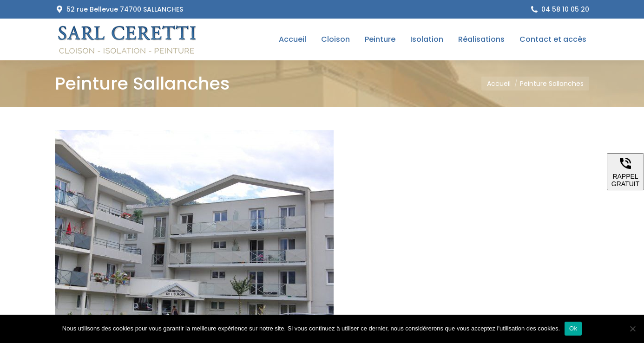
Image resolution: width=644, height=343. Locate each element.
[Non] (632, 329)
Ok (573, 328)
